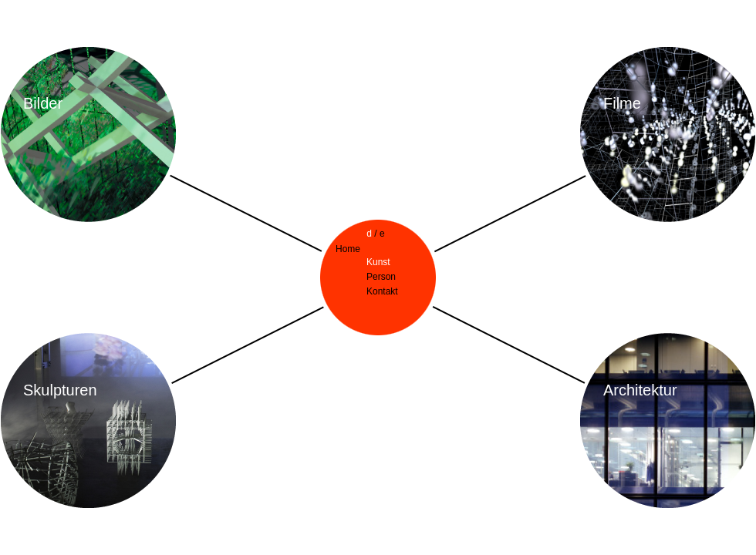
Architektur (640, 390)
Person (381, 277)
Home (348, 249)
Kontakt (382, 291)
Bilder (43, 103)
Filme (622, 103)
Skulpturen (60, 390)
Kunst (378, 262)
